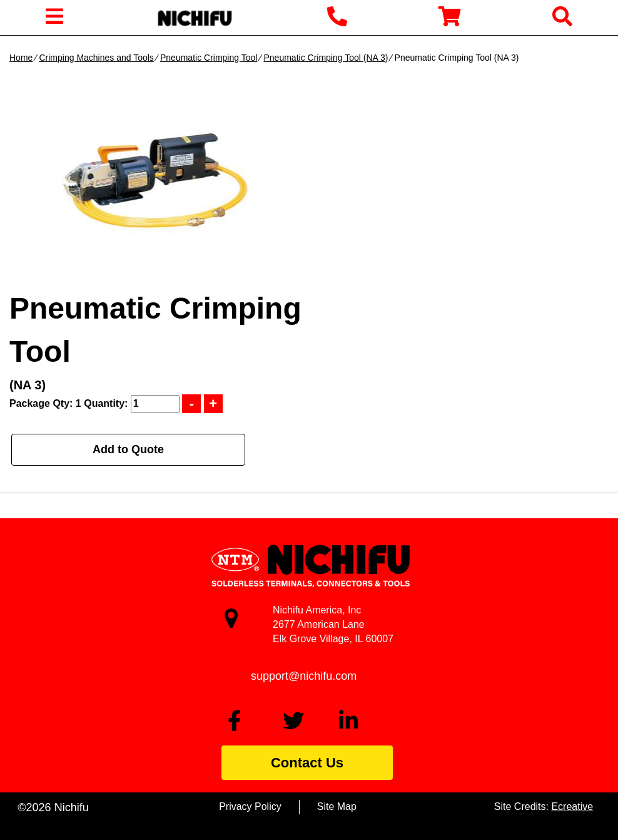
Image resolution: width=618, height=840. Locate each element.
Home (21, 58)
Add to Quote (128, 449)
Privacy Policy (250, 807)
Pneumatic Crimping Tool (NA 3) (326, 58)
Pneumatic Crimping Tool (209, 58)
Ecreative (572, 807)
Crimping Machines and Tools (96, 58)
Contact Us (307, 763)
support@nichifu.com (304, 676)
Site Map (337, 807)
